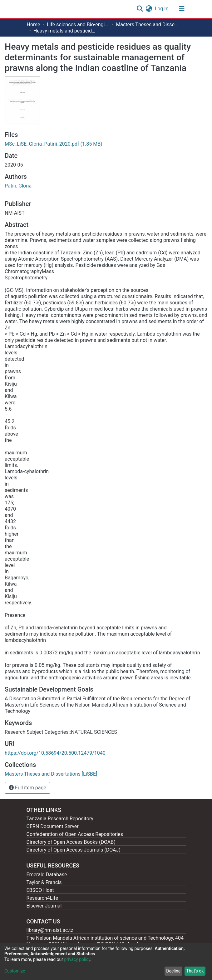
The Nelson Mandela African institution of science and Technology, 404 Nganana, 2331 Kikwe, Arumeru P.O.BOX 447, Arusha (105, 941)
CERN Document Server (53, 826)
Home (34, 25)
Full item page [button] (27, 788)
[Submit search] (140, 9)
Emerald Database (47, 875)
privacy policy (77, 959)
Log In (162, 9)
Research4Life (42, 898)
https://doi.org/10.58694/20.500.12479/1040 (55, 753)
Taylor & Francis (44, 882)
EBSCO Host (40, 890)
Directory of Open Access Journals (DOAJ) (74, 850)
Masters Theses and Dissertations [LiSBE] (147, 25)
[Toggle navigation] (182, 9)
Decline (173, 971)
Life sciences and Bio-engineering (78, 25)
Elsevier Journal (44, 906)
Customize (15, 971)
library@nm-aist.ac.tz (50, 930)
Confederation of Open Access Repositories (75, 834)
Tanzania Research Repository (60, 819)
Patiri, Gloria (18, 186)
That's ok (195, 971)
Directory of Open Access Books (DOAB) (71, 842)
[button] (149, 9)
